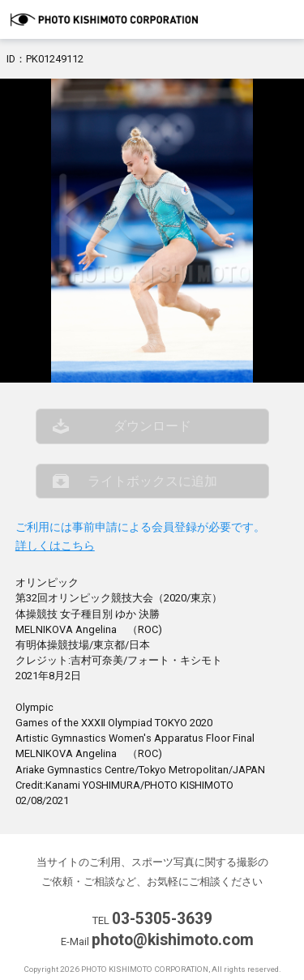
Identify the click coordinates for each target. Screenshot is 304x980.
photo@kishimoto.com (173, 940)
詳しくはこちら (55, 546)
